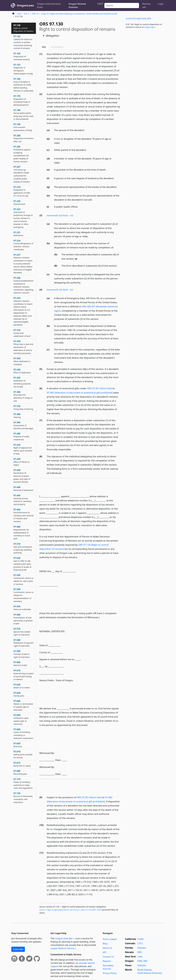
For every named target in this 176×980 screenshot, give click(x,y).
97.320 (23, 347)
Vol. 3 (26, 14)
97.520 (22, 564)
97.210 (22, 191)
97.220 (19, 203)
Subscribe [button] (18, 949)
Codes (141, 939)
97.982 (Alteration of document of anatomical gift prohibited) (80, 393)
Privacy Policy (110, 973)
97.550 (22, 608)
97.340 (22, 371)
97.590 (22, 654)
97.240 (24, 285)
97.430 (22, 476)
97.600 (20, 664)
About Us (107, 948)
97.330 (22, 361)
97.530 (24, 579)
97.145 (23, 42)
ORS (19, 14)
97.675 (22, 764)
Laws (140, 957)
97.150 (22, 56)
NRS (139, 952)
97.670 (23, 754)
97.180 (23, 114)
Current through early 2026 (138, 18)
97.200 (24, 138)
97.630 (19, 694)
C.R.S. (140, 943)
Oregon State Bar (64, 938)
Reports (107, 961)
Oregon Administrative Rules (49, 5)
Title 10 (35, 14)
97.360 (23, 396)
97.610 (24, 675)
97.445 (22, 500)
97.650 (21, 719)
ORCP (100, 4)
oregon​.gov (150, 27)
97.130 (23, 28)
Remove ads (146, 5)
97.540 (24, 595)
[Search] (122, 5)
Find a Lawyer (110, 939)
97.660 (23, 734)
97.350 (22, 382)
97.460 (22, 533)
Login (161, 4)
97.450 (24, 515)
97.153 (23, 69)
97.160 (24, 85)
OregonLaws (25, 5)
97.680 (20, 772)
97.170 (22, 100)
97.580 (24, 643)
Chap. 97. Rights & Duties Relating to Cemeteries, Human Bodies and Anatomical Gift (79, 14)
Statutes (142, 948)
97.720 (23, 798)
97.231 (18, 234)
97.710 (23, 783)
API (104, 952)
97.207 (22, 174)
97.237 (23, 264)
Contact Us (108, 957)
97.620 (22, 686)
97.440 (23, 489)
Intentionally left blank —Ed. (60, 215)
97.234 (23, 245)
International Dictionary (150, 973)
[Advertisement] (144, 76)
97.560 (23, 619)
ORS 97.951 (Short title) (99, 388)
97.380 (17, 416)
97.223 (23, 218)
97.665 (18, 745)
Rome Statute (144, 970)
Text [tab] (44, 47)
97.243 (23, 311)
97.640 (23, 705)
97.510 (23, 548)
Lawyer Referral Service (62, 948)
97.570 (22, 632)
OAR (140, 961)
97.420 (22, 462)
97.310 (22, 333)
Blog (105, 944)
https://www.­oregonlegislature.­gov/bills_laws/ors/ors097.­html (70, 910)
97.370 (23, 407)
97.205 (22, 154)
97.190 (23, 127)
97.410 (23, 449)
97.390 (23, 425)
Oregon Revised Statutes (77, 5)
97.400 (21, 436)
